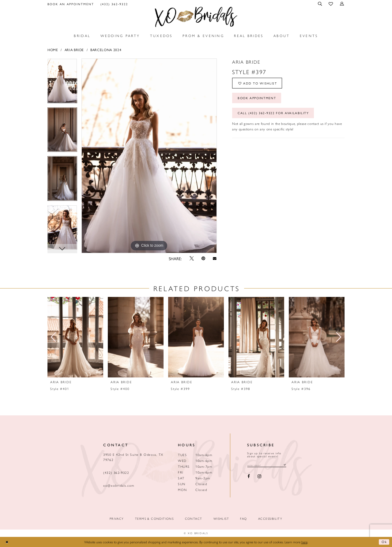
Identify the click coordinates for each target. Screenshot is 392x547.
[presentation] (75, 337)
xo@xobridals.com (119, 485)
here (304, 542)
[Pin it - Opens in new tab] (203, 259)
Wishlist (221, 519)
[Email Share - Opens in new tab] (215, 258)
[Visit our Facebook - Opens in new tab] (249, 477)
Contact (194, 519)
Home (53, 50)
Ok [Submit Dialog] (384, 542)
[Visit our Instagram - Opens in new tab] (259, 477)
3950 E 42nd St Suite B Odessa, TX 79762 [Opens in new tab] (133, 457)
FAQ (243, 519)
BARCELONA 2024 (106, 50)
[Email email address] (268, 465)
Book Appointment (258, 99)
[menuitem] (71, 4)
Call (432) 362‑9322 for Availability (274, 114)
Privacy (117, 519)
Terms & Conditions (154, 519)
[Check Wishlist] (331, 4)
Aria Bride (74, 50)
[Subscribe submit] (286, 465)
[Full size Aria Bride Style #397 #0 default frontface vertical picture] (149, 156)
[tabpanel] (62, 83)
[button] (320, 4)
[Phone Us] (114, 4)
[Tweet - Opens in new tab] (192, 259)
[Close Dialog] (7, 542)
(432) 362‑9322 (116, 472)
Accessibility (270, 519)
